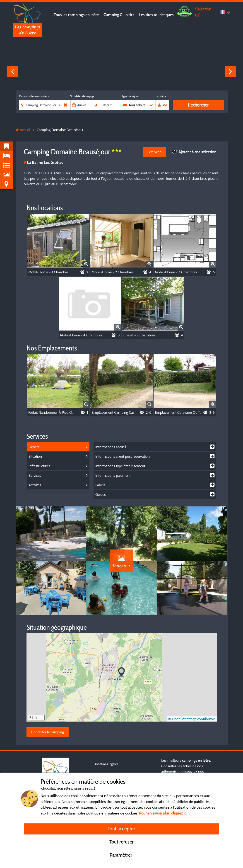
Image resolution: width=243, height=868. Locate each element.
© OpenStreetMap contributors (192, 719)
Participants (162, 96)
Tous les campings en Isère (76, 15)
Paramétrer (121, 855)
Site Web (155, 152)
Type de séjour (130, 96)
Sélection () (203, 12)
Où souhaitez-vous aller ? (34, 96)
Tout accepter (121, 829)
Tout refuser (121, 842)
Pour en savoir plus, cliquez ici (163, 813)
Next (230, 71)
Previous (13, 71)
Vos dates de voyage (82, 96)
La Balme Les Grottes (43, 162)
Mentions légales (107, 764)
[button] (121, 672)
